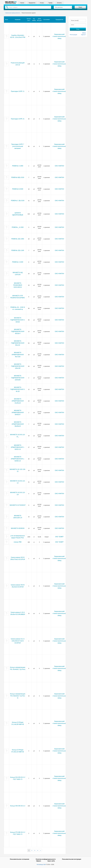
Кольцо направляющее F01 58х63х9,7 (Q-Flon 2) (18, 696)
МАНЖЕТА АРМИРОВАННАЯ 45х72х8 (18, 355)
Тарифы (50, 3)
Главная (22, 3)
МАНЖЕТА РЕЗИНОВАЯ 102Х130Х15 (18, 285)
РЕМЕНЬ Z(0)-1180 (18, 250)
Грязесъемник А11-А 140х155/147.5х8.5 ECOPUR (18, 641)
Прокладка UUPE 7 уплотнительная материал (18, 146)
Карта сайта (51, 861)
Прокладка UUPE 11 (18, 91)
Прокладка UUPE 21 (18, 119)
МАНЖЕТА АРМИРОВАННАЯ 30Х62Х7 (18, 413)
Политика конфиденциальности (46, 859)
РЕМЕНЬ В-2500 (18, 189)
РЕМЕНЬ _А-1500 (18, 227)
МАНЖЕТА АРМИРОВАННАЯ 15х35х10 (18, 401)
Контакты (59, 3)
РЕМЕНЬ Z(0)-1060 (18, 239)
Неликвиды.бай (41, 864)
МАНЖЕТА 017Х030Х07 (18, 505)
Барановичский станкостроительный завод (59, 36)
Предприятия (32, 3)
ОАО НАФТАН (59, 166)
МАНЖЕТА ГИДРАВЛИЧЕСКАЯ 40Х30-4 (18, 331)
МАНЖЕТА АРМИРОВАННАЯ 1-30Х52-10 (18, 447)
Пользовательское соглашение (20, 859)
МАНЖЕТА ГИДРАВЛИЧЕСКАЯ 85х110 (18, 343)
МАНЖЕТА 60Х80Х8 (18, 528)
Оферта (39, 861)
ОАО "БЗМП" (59, 537)
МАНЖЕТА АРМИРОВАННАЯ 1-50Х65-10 (18, 459)
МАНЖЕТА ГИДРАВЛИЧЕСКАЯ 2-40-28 (18, 389)
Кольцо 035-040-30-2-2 (18, 806)
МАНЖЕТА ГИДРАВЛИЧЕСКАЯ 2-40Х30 (18, 320)
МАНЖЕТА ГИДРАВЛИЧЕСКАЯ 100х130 (18, 366)
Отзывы (42, 3)
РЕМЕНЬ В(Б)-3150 (18, 177)
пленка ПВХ (18, 542)
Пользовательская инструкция (72, 859)
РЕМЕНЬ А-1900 (18, 166)
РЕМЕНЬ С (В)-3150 (18, 201)
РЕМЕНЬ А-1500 (18, 262)
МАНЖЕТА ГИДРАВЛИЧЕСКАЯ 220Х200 (18, 378)
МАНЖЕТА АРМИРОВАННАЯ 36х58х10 (18, 424)
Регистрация (73, 35)
